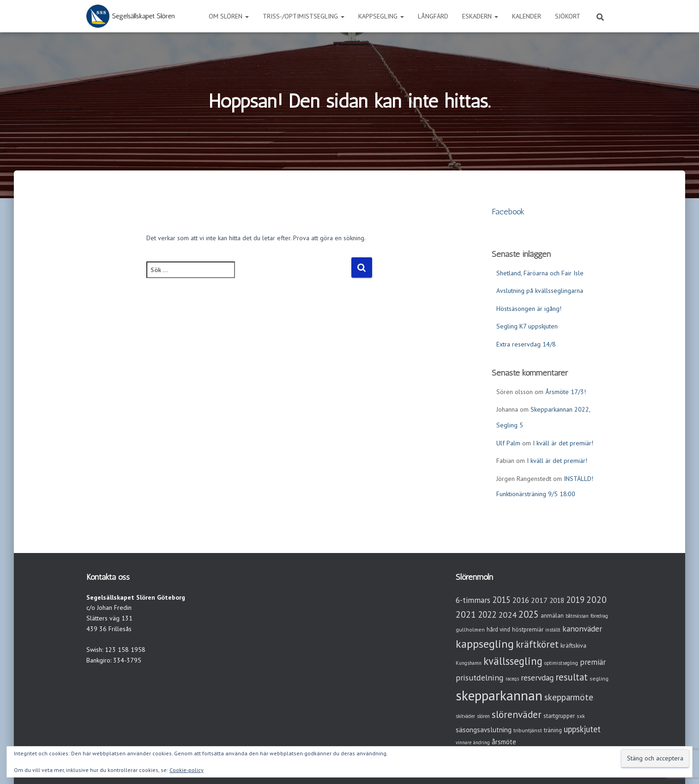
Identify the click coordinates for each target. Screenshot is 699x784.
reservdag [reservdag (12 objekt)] (537, 678)
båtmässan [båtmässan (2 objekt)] (577, 616)
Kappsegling (381, 16)
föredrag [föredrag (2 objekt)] (599, 616)
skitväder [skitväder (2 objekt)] (465, 716)
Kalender (527, 16)
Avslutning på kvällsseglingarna (540, 291)
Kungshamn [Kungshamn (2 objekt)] (469, 663)
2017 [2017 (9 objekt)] (539, 600)
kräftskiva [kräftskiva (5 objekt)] (573, 645)
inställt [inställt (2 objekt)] (553, 630)
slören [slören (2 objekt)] (483, 716)
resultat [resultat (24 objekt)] (572, 677)
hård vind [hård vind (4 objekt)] (498, 629)
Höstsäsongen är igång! (529, 309)
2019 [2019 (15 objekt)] (575, 600)
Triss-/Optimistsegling (304, 16)
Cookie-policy (187, 770)
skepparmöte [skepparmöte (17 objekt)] (569, 697)
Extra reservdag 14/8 (526, 344)
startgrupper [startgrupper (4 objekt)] (559, 716)
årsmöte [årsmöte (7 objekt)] (504, 742)
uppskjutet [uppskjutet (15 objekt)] (582, 729)
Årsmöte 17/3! (566, 392)
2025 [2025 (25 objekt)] (529, 614)
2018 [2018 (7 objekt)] (557, 600)
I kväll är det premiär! (563, 443)
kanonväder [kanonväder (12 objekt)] (582, 629)
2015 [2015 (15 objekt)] (501, 600)
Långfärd (433, 16)
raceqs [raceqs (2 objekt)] (512, 679)
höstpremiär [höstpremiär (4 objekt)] (528, 629)
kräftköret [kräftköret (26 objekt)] (537, 644)
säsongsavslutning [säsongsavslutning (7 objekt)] (484, 730)
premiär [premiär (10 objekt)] (593, 662)
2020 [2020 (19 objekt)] (597, 599)
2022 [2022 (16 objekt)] (487, 614)
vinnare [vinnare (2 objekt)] (464, 742)
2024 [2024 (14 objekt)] (507, 615)
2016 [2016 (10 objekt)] (521, 600)
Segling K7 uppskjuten (527, 326)
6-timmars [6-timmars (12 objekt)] (473, 600)
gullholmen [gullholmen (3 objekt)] (470, 629)
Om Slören (229, 16)
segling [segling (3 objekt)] (599, 678)
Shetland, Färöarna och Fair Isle (540, 273)
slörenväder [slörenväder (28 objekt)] (517, 714)
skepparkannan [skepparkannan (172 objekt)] (499, 695)
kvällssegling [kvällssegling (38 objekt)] (513, 661)
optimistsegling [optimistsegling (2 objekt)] (561, 663)
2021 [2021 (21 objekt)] (466, 614)
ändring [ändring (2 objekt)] (482, 742)
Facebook (508, 212)
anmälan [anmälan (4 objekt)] (552, 616)
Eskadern (480, 16)
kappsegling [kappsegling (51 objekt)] (485, 644)
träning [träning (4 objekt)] (553, 730)
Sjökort (568, 16)
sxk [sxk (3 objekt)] (581, 716)
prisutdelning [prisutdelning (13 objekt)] (480, 678)
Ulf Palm (508, 443)
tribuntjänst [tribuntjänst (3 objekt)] (528, 730)
